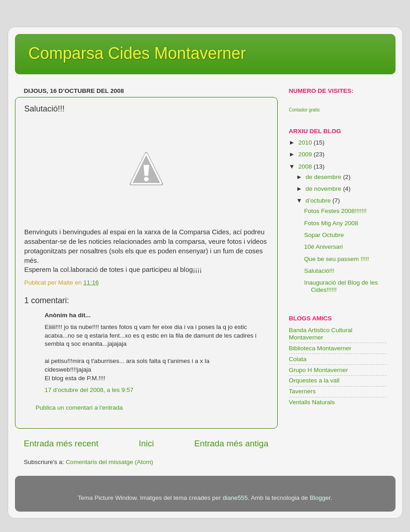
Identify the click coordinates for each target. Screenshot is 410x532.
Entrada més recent (61, 443)
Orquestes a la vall (314, 380)
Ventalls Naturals (312, 402)
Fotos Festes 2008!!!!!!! (335, 211)
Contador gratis (304, 110)
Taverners (302, 391)
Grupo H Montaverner (319, 370)
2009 (306, 154)
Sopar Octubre (324, 235)
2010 (306, 143)
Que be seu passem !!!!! (336, 259)
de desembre (325, 177)
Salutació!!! (319, 271)
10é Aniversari (323, 247)
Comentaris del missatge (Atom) (109, 462)
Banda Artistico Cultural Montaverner (321, 334)
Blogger (320, 498)
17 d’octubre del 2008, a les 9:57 (89, 390)
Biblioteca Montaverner (320, 348)
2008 (306, 167)
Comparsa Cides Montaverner (137, 53)
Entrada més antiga (232, 443)
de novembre (325, 189)
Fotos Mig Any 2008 (331, 223)
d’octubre (319, 201)
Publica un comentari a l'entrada (79, 408)
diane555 (235, 498)
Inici (146, 443)
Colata (298, 359)
